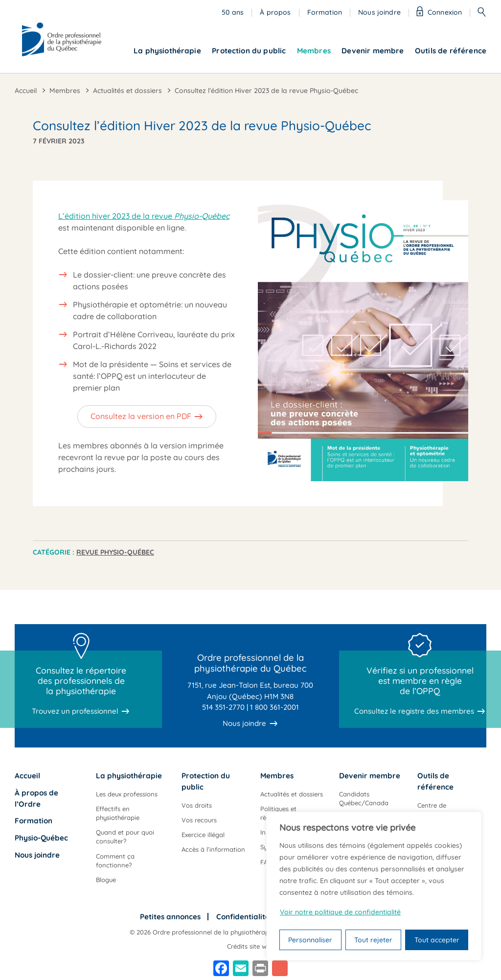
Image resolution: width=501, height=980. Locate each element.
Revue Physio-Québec (115, 552)
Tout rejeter (373, 940)
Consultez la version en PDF (141, 416)
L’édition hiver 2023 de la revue (144, 216)
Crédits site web (250, 946)
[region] (374, 886)
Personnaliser (310, 940)
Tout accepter (437, 940)
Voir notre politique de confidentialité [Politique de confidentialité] (340, 912)
